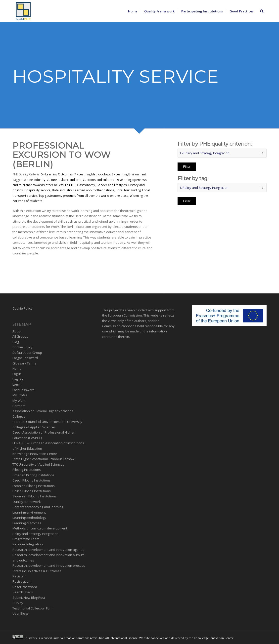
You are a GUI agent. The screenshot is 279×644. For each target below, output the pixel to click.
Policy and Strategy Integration (35, 534)
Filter (187, 167)
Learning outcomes (27, 523)
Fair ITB (70, 185)
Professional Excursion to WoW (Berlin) (62, 155)
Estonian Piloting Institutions (34, 486)
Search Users (23, 592)
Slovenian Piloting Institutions (35, 496)
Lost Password (23, 390)
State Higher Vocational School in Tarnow (43, 459)
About (17, 331)
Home (17, 368)
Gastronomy (86, 185)
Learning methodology (29, 518)
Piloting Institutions (27, 470)
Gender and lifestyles (112, 185)
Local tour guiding (128, 190)
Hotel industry (62, 190)
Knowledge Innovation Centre (35, 454)
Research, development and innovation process (49, 565)
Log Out (18, 379)
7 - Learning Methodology (92, 174)
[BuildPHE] (23, 11)
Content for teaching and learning (38, 507)
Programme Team (26, 539)
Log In (17, 374)
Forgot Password (25, 358)
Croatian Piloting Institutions (33, 475)
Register (19, 576)
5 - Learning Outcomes (57, 174)
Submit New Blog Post (29, 598)
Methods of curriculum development (40, 528)
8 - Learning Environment (129, 174)
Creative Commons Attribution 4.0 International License (101, 638)
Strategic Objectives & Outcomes (37, 571)
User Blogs (21, 613)
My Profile (20, 395)
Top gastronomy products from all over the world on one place (83, 196)
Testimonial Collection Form (33, 608)
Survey (18, 603)
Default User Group (27, 353)
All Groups (20, 336)
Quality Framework (27, 502)
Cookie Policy (22, 308)
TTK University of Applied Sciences (38, 464)
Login (16, 384)
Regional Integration (28, 544)
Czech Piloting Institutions (32, 480)
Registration (22, 581)
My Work (19, 401)
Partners (19, 406)
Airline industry (35, 180)
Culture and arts (70, 180)
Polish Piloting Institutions (32, 491)
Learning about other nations (94, 190)
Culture (52, 180)
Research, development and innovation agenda (48, 550)
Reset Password (25, 587)
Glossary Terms (24, 363)
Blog (16, 342)
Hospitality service (37, 190)
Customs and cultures (98, 180)
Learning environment (29, 512)
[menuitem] (133, 11)
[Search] (262, 11)
